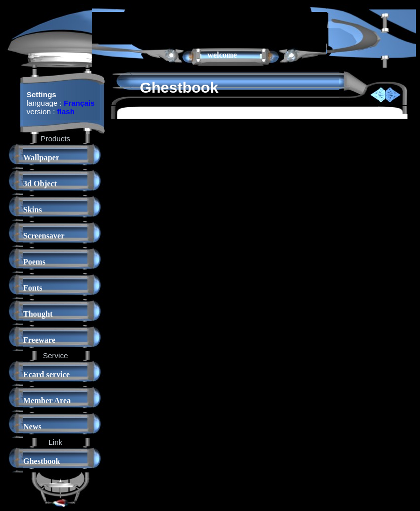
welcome (222, 55)
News (32, 427)
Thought (38, 314)
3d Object (40, 184)
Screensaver (44, 236)
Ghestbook (42, 461)
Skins (32, 210)
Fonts (33, 288)
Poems (34, 262)
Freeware (39, 340)
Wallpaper (41, 158)
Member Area (47, 401)
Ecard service (46, 374)
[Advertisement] (209, 27)
